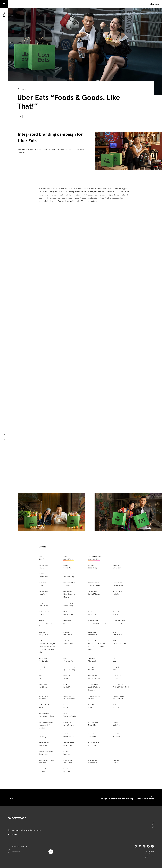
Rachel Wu (67, 568)
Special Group (69, 559)
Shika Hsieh (117, 568)
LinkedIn (148, 846)
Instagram (144, 846)
